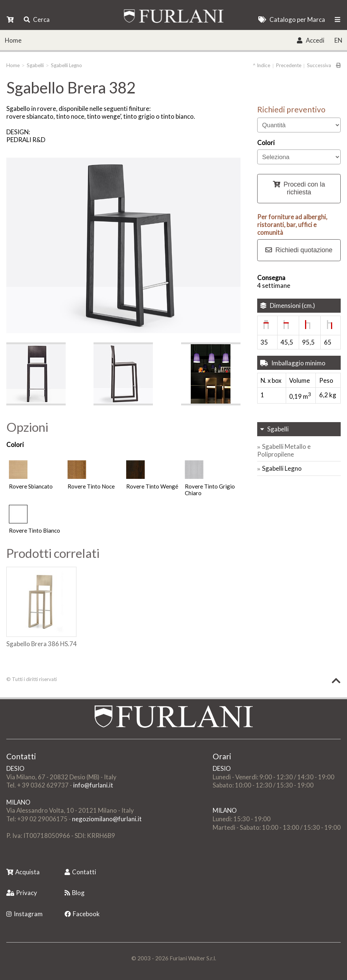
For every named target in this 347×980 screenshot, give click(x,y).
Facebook (82, 914)
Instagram (24, 914)
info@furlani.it (93, 785)
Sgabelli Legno (66, 65)
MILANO (18, 802)
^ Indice (261, 65)
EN (338, 40)
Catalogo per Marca (292, 19)
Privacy (22, 893)
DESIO (15, 768)
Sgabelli (35, 65)
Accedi (310, 40)
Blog (75, 893)
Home (13, 40)
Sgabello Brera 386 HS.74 (42, 644)
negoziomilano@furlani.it (107, 819)
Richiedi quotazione (299, 250)
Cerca (37, 19)
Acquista (23, 872)
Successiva (319, 65)
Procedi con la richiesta (299, 188)
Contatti (80, 872)
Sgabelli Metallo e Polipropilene (284, 450)
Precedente (289, 65)
